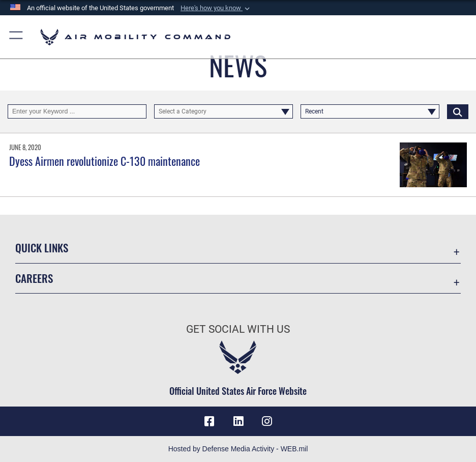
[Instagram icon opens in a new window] (267, 421)
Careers (34, 278)
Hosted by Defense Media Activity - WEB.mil (238, 449)
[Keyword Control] (77, 111)
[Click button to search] (458, 111)
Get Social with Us (238, 329)
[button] (216, 8)
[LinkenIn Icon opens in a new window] (238, 421)
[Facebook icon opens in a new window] (209, 421)
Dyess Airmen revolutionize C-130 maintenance (105, 161)
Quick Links (42, 248)
